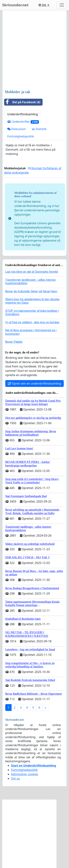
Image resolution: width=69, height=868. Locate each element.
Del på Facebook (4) (22, 102)
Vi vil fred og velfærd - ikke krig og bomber (32, 322)
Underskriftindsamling (23, 114)
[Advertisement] (34, 50)
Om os (15, 778)
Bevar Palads (14, 342)
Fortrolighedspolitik (21, 136)
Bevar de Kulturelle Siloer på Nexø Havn (31, 291)
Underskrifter (23, 122)
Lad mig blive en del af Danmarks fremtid (32, 272)
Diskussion (17, 129)
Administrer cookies (25, 774)
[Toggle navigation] (62, 5)
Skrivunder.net (15, 5)
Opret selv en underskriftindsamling (34, 383)
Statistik (39, 129)
